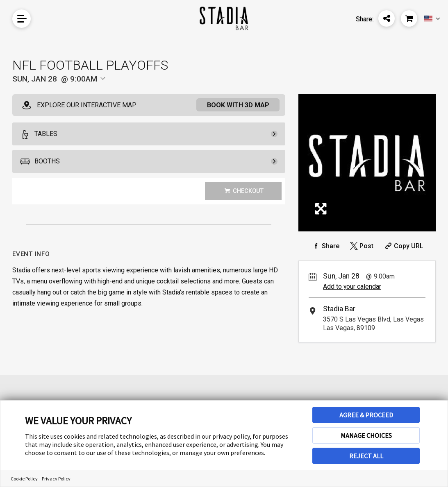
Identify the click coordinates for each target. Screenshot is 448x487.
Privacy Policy (56, 479)
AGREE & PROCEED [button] (366, 415)
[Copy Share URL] (403, 246)
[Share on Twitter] (361, 246)
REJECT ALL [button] (366, 456)
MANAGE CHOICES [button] (366, 435)
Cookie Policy (24, 479)
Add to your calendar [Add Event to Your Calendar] (352, 287)
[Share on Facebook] (325, 246)
